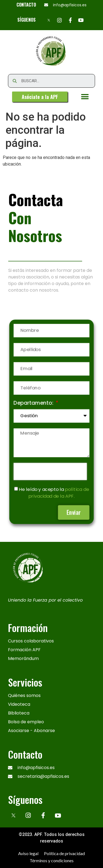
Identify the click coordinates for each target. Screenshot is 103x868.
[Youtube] (81, 20)
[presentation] (50, 470)
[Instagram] (59, 20)
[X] (49, 20)
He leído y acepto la (54, 491)
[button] (40, 97)
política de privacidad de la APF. (58, 491)
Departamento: (35, 404)
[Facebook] (70, 20)
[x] (13, 815)
